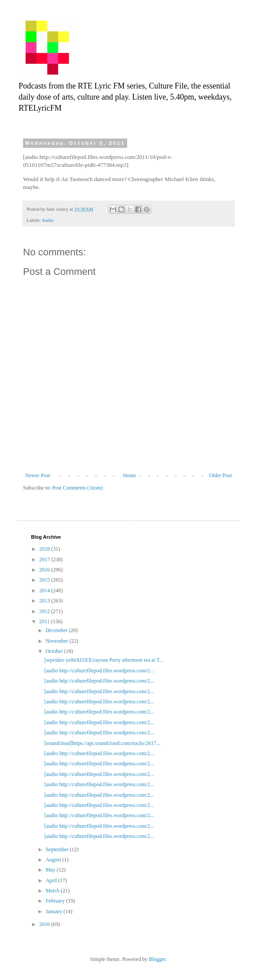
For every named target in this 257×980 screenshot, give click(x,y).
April (52, 880)
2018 (45, 549)
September (58, 849)
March (53, 891)
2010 (45, 924)
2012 (45, 611)
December (57, 630)
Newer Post (38, 475)
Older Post (220, 475)
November (58, 641)
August (54, 860)
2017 (45, 559)
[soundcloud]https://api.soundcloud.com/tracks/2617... (102, 743)
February (56, 901)
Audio (48, 220)
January (55, 911)
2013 (45, 601)
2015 (45, 580)
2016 (45, 570)
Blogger (157, 959)
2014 (45, 590)
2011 (45, 621)
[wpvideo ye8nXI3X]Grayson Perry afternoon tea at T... (104, 660)
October (55, 651)
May (51, 870)
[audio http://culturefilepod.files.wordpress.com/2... (99, 671)
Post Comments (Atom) (78, 488)
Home (130, 475)
